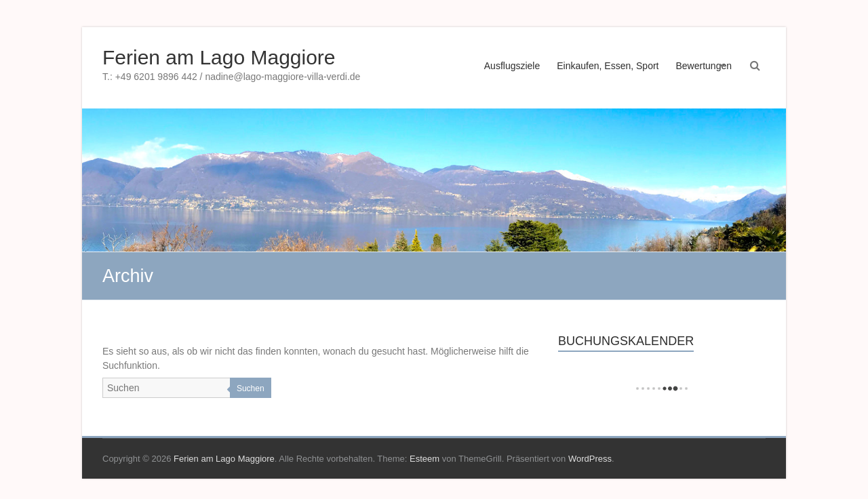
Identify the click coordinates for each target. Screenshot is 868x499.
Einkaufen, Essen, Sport (608, 66)
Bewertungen (704, 66)
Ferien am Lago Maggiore (219, 57)
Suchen (251, 388)
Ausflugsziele (512, 66)
